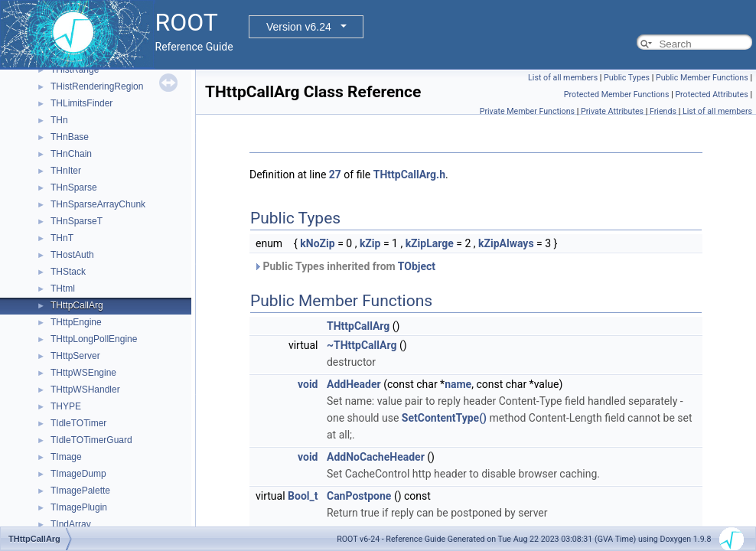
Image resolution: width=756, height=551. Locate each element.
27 (335, 174)
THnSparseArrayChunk (98, 204)
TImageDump (78, 474)
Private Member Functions (527, 111)
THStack (68, 272)
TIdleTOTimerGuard (91, 440)
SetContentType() (444, 418)
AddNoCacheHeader (376, 457)
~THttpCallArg (362, 345)
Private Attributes (612, 111)
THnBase (70, 137)
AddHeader (354, 384)
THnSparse (74, 187)
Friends (663, 111)
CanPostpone (359, 496)
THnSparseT (77, 221)
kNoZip (317, 243)
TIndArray (71, 524)
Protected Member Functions (617, 95)
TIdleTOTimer (78, 423)
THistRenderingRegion (97, 86)
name (458, 384)
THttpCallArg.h (409, 174)
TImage (66, 457)
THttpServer (75, 356)
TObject (417, 266)
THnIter (66, 171)
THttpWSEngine (83, 373)
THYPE (66, 406)
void (308, 384)
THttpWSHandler (85, 390)
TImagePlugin (79, 507)
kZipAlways (506, 243)
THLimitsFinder (81, 103)
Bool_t (303, 496)
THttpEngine (76, 322)
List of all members (563, 78)
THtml (63, 289)
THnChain (71, 154)
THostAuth (72, 255)
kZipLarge (430, 243)
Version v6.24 (299, 27)
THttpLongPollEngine (94, 339)
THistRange (75, 70)
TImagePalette (80, 491)
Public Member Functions (702, 78)
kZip (370, 243)
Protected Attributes (711, 95)
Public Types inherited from (344, 266)
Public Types (627, 78)
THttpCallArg (77, 305)
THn (59, 120)
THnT (62, 238)
